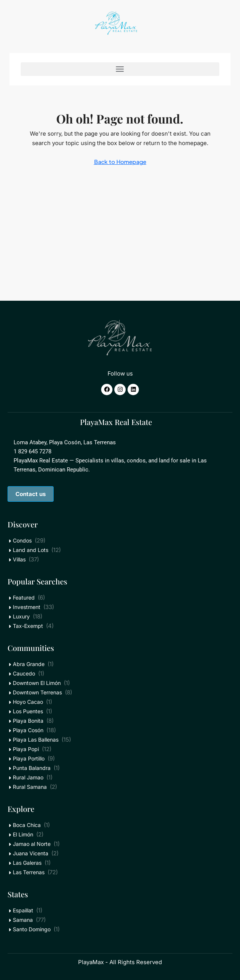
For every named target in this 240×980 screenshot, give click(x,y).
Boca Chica (27, 825)
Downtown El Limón (37, 683)
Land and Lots (31, 550)
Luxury (21, 616)
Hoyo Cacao (28, 702)
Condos (22, 540)
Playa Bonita (28, 721)
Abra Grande (29, 664)
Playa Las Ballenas (36, 740)
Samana (23, 920)
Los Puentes (28, 711)
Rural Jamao (28, 777)
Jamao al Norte (32, 844)
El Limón (23, 834)
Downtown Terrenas (37, 692)
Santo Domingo (32, 929)
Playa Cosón (28, 730)
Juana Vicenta (31, 853)
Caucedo (24, 673)
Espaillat (23, 910)
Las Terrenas (29, 872)
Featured (24, 597)
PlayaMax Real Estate (116, 422)
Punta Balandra (32, 768)
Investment (27, 607)
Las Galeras (27, 863)
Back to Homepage (120, 162)
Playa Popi (26, 749)
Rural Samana (30, 787)
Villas (19, 559)
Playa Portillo (29, 758)
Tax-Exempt (28, 626)
